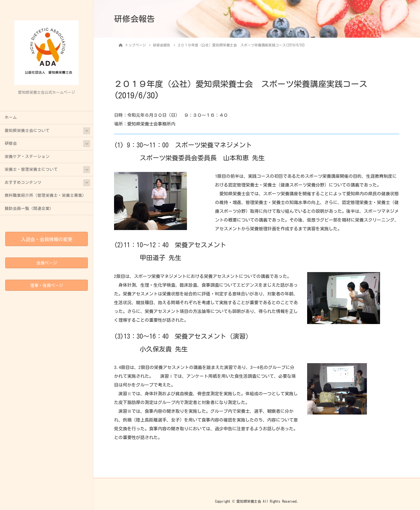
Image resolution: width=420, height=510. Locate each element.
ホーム (11, 117)
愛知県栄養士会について (27, 130)
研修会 (11, 143)
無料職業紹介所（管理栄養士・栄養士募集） (45, 195)
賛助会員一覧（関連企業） (29, 208)
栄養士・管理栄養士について (31, 169)
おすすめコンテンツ (23, 182)
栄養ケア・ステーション (27, 156)
